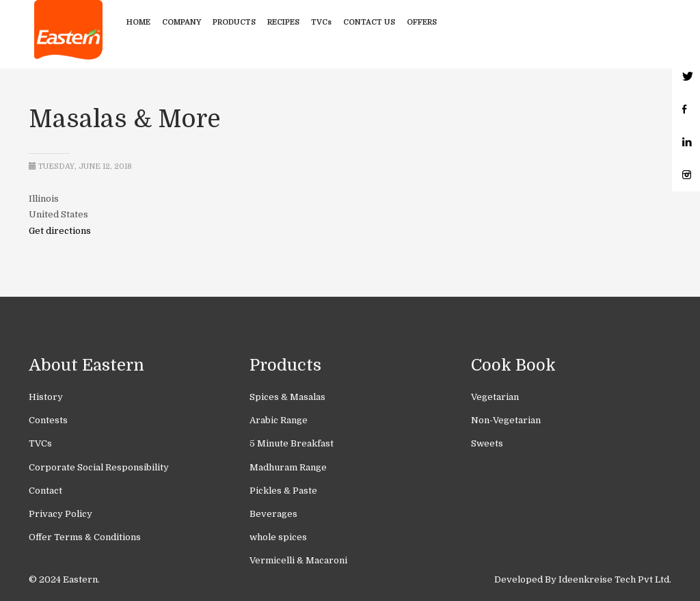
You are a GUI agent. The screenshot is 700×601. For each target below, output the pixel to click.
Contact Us (369, 22)
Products (234, 22)
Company (181, 22)
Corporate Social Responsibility (99, 467)
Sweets (487, 443)
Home (138, 22)
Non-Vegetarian (506, 420)
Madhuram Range (288, 467)
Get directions (60, 231)
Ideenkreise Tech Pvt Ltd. (615, 579)
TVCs (321, 22)
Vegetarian (495, 397)
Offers (422, 22)
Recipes (283, 22)
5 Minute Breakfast (292, 443)
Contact (45, 491)
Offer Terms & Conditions (85, 537)
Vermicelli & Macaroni (298, 560)
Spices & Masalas (287, 397)
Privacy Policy (60, 514)
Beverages (273, 514)
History (46, 397)
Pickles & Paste (283, 491)
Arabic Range (279, 420)
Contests (48, 420)
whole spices (278, 537)
